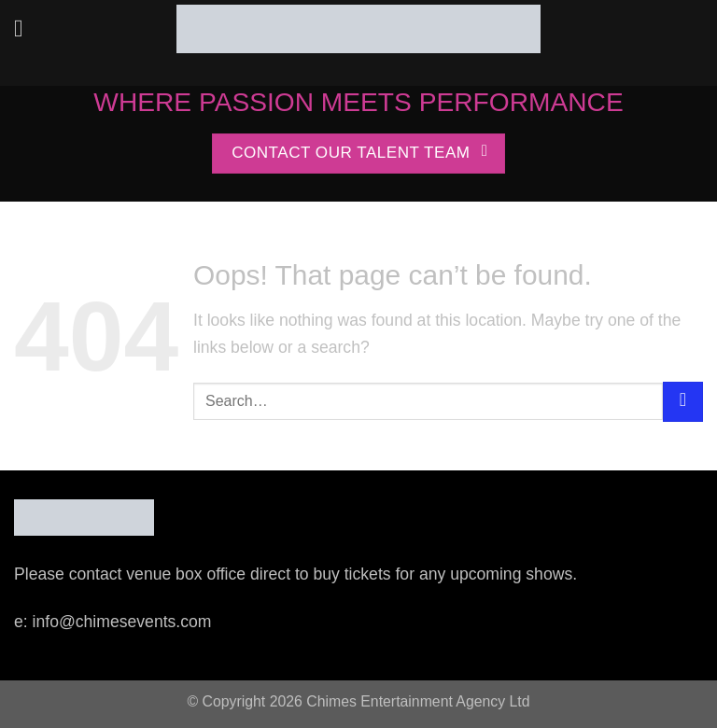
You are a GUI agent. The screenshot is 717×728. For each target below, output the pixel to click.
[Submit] (683, 402)
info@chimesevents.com (122, 622)
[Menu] (27, 29)
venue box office (186, 574)
